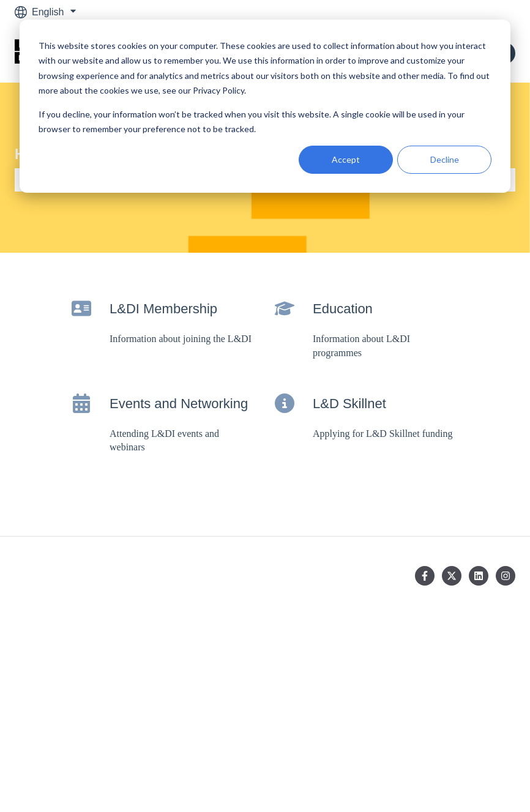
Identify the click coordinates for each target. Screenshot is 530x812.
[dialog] (265, 106)
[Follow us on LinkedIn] (479, 576)
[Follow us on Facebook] (425, 576)
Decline (445, 159)
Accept (346, 159)
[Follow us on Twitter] (452, 576)
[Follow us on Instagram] (506, 576)
